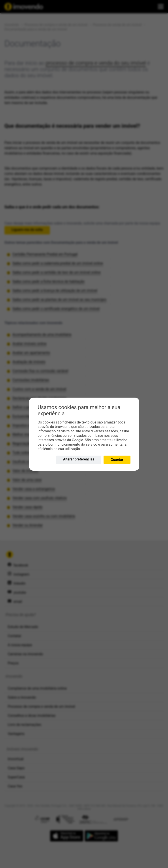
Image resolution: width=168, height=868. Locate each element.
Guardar (117, 460)
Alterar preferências (79, 459)
